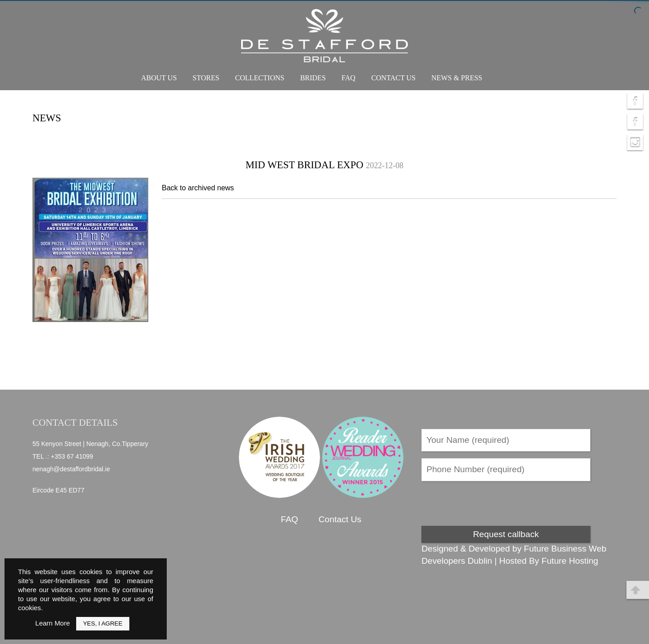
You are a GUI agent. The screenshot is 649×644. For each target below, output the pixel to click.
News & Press (457, 78)
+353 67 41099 (72, 456)
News (47, 118)
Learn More (53, 623)
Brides (313, 78)
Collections (260, 78)
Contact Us (393, 78)
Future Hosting (570, 561)
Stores (206, 78)
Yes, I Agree (103, 623)
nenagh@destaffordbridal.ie (71, 469)
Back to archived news (198, 188)
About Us (159, 78)
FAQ (349, 78)
